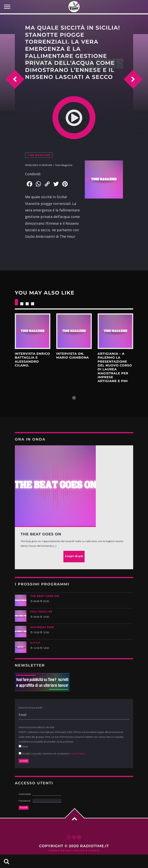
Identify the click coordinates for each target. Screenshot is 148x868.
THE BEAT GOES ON (45, 596)
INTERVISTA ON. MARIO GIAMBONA (73, 356)
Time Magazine (39, 155)
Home (53, 851)
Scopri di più (33, 331)
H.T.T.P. (36, 643)
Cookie (94, 851)
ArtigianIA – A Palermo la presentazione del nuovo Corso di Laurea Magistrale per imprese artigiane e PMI (115, 368)
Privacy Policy (77, 754)
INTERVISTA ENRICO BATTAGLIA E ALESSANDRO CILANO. (32, 360)
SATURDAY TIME (42, 627)
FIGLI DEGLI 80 (41, 612)
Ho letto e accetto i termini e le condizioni (52, 754)
